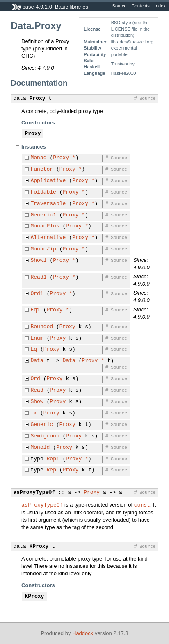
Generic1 (43, 215)
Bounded (42, 327)
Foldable (43, 192)
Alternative (48, 238)
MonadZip (43, 249)
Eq (34, 349)
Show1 (39, 261)
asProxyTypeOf (34, 493)
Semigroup (45, 436)
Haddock (83, 633)
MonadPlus (45, 226)
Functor (42, 169)
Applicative (48, 181)
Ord (35, 379)
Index (160, 6)
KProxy (39, 547)
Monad (39, 158)
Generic (42, 425)
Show (37, 402)
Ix (34, 413)
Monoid (40, 448)
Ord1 (37, 294)
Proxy (38, 99)
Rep (51, 470)
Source (120, 6)
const (142, 504)
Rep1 (53, 459)
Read (37, 390)
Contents (141, 6)
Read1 (39, 277)
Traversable (48, 204)
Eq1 (35, 310)
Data (37, 361)
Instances (34, 147)
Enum (37, 338)
